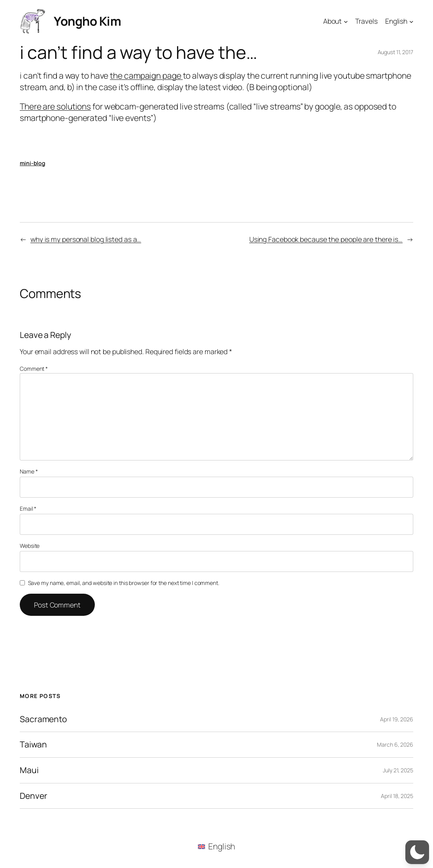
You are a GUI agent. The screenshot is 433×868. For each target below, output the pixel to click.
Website (30, 546)
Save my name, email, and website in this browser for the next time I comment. (124, 583)
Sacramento (43, 719)
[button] (417, 852)
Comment (34, 369)
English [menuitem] (222, 846)
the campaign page (146, 75)
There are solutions (55, 106)
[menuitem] (217, 846)
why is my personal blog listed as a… (86, 239)
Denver (33, 796)
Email (28, 509)
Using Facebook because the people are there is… (326, 239)
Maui (29, 770)
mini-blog (33, 163)
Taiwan (33, 745)
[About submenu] (346, 21)
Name (29, 471)
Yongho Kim (87, 21)
